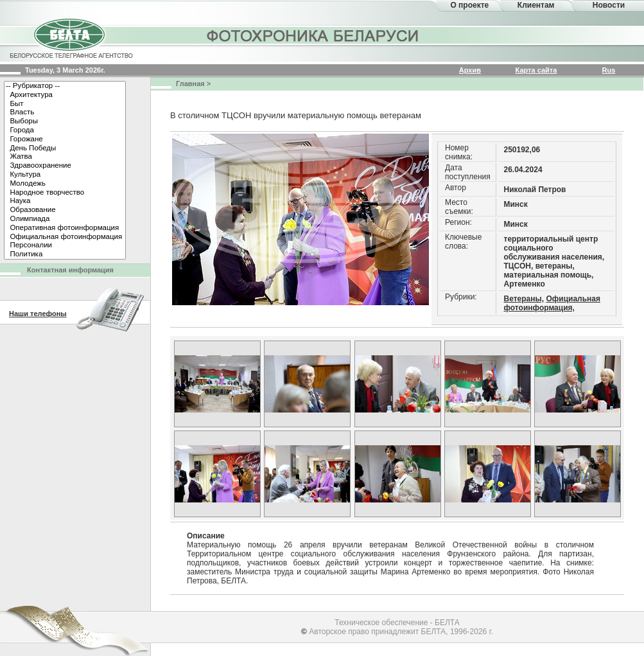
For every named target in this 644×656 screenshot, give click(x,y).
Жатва (65, 157)
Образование (65, 210)
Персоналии (65, 245)
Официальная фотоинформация (65, 237)
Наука (65, 201)
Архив (470, 70)
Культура (65, 175)
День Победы (65, 148)
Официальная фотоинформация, (552, 303)
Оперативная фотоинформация (65, 228)
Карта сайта (536, 70)
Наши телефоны (38, 314)
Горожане (65, 139)
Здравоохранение (65, 166)
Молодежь (65, 184)
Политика (65, 254)
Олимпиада (65, 219)
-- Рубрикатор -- (65, 86)
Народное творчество (65, 193)
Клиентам (536, 5)
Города (65, 130)
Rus (609, 70)
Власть (65, 112)
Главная (190, 84)
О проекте (469, 5)
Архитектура (65, 95)
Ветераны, (524, 299)
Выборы (65, 121)
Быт (65, 104)
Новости (609, 5)
